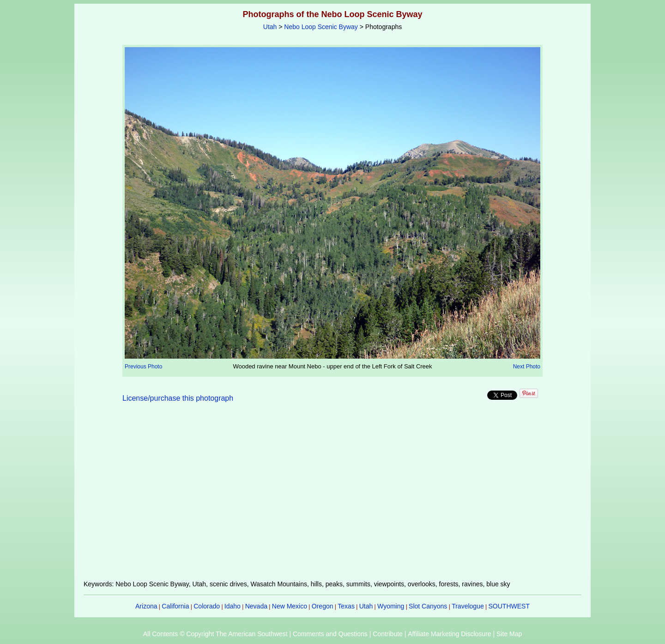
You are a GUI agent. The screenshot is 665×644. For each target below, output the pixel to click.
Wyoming (391, 606)
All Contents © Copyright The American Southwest (215, 634)
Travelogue (468, 606)
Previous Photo (143, 367)
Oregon (323, 606)
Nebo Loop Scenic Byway (321, 27)
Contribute (388, 634)
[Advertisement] (332, 497)
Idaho (233, 606)
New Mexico (290, 606)
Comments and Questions (330, 634)
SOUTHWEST (509, 606)
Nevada (256, 606)
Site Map (509, 634)
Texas (346, 606)
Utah (270, 27)
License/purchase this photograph (178, 398)
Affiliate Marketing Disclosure (449, 634)
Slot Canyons (428, 606)
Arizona (146, 606)
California (175, 606)
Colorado (207, 606)
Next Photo (527, 367)
